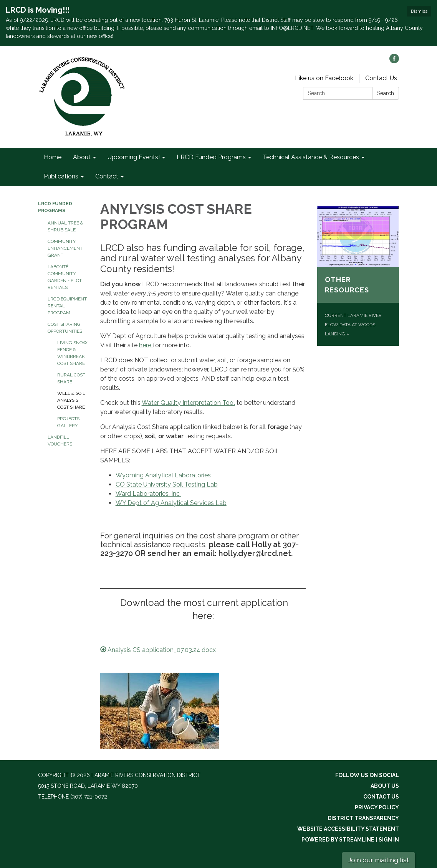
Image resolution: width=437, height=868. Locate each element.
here (146, 345)
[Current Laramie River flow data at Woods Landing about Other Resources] (358, 276)
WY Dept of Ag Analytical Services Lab (171, 503)
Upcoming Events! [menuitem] (134, 157)
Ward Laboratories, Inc (148, 494)
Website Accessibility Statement (348, 829)
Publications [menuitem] (61, 176)
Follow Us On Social (367, 775)
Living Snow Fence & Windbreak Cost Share (72, 353)
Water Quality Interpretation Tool (188, 403)
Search (386, 93)
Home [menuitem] (53, 157)
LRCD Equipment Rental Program (67, 306)
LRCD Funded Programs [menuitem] (211, 157)
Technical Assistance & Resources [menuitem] (311, 157)
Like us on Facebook (324, 78)
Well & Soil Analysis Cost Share (71, 400)
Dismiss (419, 11)
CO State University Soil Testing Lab (167, 484)
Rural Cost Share (71, 378)
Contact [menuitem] (107, 176)
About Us (385, 786)
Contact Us (381, 78)
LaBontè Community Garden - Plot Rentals (65, 277)
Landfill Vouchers (60, 441)
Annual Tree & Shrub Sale (65, 226)
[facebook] (394, 61)
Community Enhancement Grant (65, 248)
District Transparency (363, 818)
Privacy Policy (377, 807)
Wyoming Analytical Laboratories (163, 475)
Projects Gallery (68, 422)
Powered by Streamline (338, 840)
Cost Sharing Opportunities (65, 328)
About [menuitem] (82, 157)
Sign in (389, 840)
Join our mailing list (378, 860)
